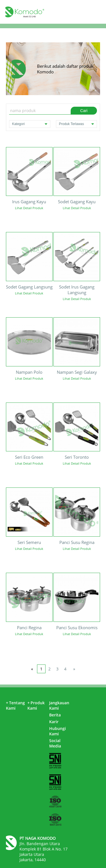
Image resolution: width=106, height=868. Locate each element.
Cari (84, 111)
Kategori (30, 124)
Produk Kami (36, 705)
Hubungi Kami (58, 731)
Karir (54, 722)
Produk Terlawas (77, 124)
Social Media (55, 743)
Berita (55, 715)
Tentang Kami (15, 705)
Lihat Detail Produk (29, 208)
